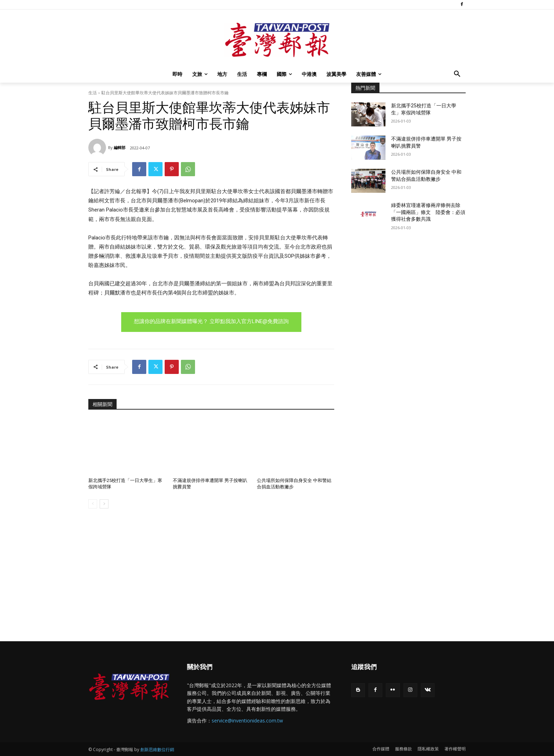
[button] (457, 74)
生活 (93, 93)
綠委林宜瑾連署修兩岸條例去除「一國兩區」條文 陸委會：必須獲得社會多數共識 (428, 212)
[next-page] (104, 504)
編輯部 (120, 147)
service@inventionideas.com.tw (247, 721)
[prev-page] (93, 504)
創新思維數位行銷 (157, 749)
